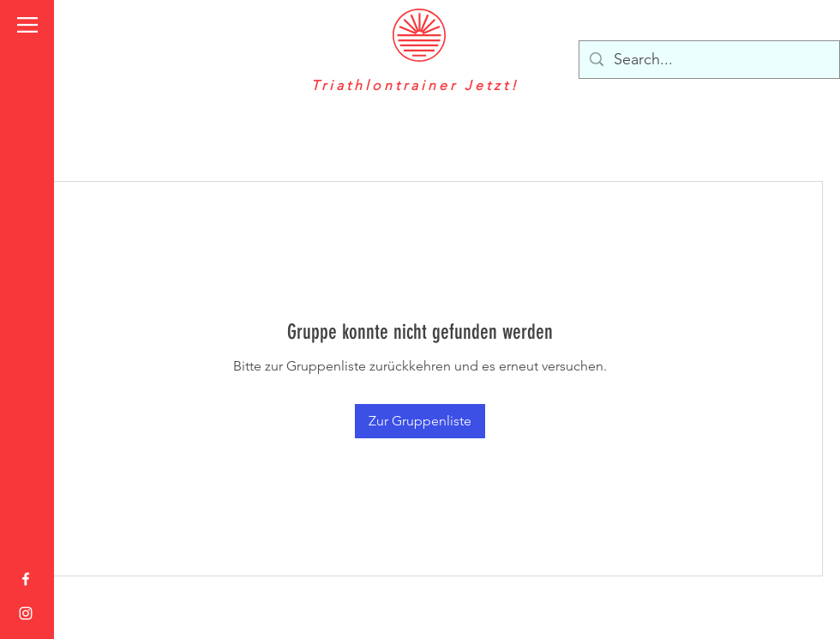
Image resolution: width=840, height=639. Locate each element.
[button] (27, 25)
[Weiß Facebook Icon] (26, 579)
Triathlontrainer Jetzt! (419, 85)
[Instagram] (26, 613)
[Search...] (708, 60)
